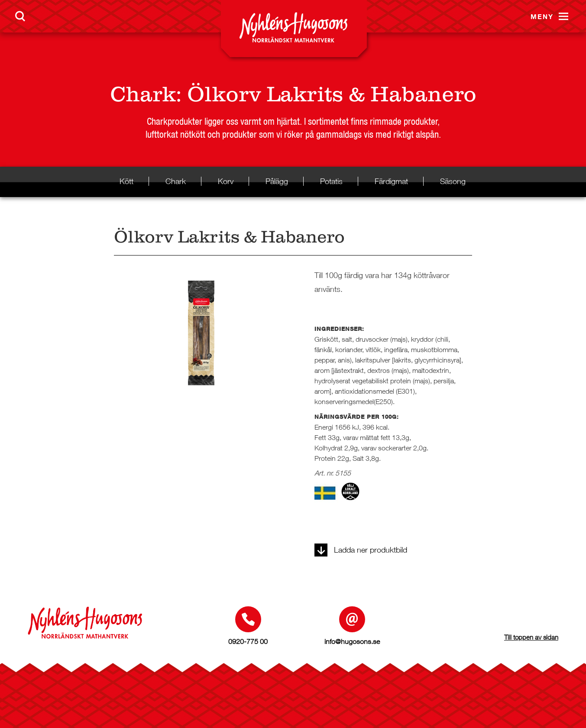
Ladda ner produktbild (361, 550)
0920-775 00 (248, 641)
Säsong (453, 181)
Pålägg (277, 181)
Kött (126, 181)
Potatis (331, 181)
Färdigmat (391, 181)
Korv (226, 181)
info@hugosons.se (352, 641)
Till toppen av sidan (531, 637)
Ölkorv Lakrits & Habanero (332, 94)
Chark (143, 94)
